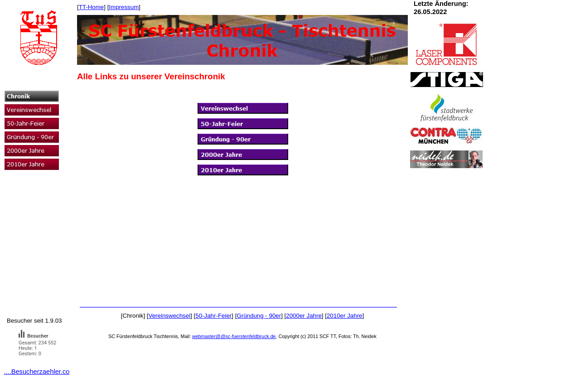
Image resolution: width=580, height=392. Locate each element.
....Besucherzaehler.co (36, 372)
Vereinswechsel (170, 316)
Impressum (124, 7)
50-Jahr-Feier (213, 316)
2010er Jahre (345, 316)
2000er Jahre (304, 316)
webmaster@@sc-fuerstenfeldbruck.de (234, 336)
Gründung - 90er (259, 316)
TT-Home (92, 7)
